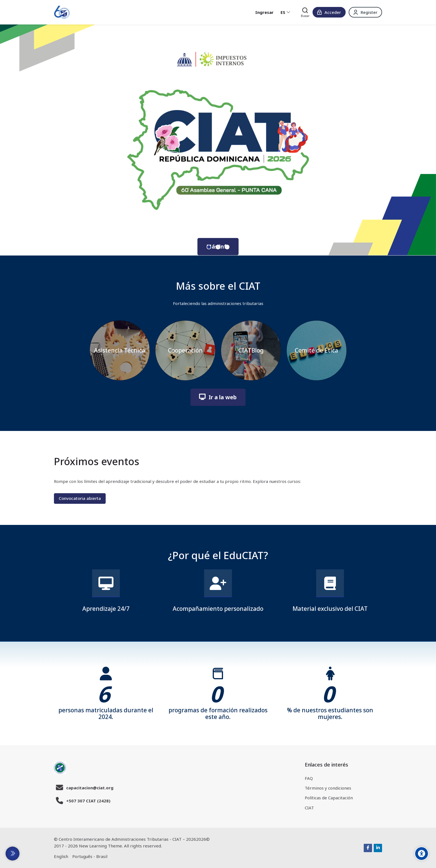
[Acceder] (329, 12)
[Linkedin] (378, 848)
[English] (61, 856)
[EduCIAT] (62, 12)
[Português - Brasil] (90, 856)
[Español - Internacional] (286, 12)
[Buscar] (305, 12)
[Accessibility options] (422, 854)
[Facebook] (368, 848)
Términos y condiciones (328, 788)
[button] (209, 247)
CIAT (309, 808)
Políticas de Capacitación (329, 798)
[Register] (365, 12)
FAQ (309, 778)
